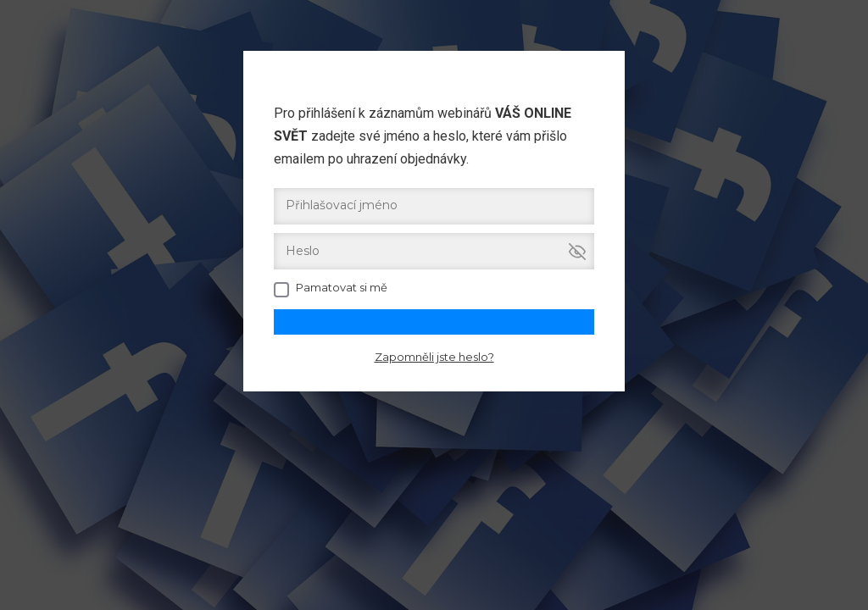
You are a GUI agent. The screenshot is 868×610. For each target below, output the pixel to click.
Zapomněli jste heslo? (434, 357)
